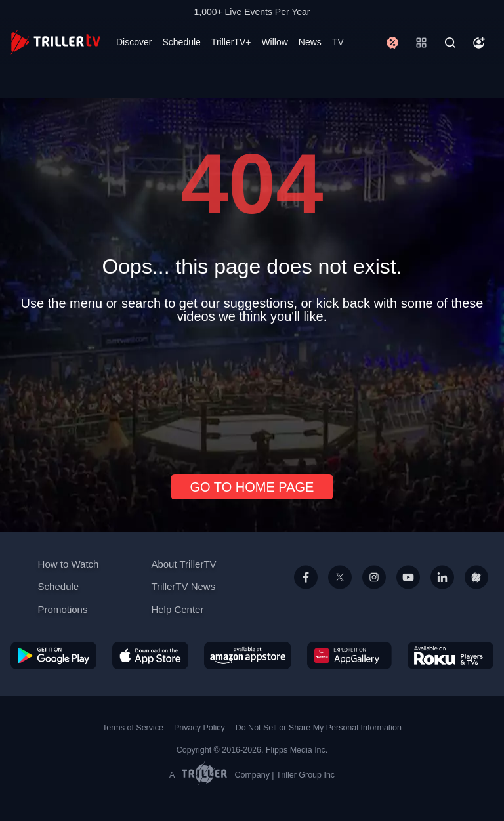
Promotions (63, 609)
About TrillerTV (183, 564)
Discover (134, 42)
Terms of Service (133, 728)
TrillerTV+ (231, 42)
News (310, 42)
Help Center (177, 609)
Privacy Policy (199, 728)
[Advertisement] (252, 394)
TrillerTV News (183, 586)
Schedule (181, 42)
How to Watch (69, 564)
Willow (274, 42)
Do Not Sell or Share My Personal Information (319, 728)
